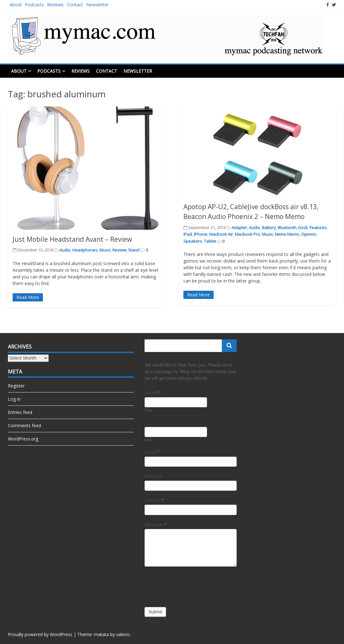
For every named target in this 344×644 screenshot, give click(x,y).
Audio (65, 250)
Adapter (239, 228)
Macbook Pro (247, 234)
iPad (188, 234)
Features (318, 228)
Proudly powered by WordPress (40, 634)
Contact (75, 5)
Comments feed (24, 425)
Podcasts (34, 5)
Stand (134, 250)
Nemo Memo (287, 234)
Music (105, 250)
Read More (28, 297)
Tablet (210, 241)
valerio (123, 634)
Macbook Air (221, 234)
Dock (303, 228)
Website (153, 476)
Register (16, 386)
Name (152, 393)
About (16, 5)
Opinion (309, 234)
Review (119, 250)
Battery (269, 228)
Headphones (85, 250)
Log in (14, 399)
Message (155, 525)
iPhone (201, 234)
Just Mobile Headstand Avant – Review (72, 239)
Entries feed (20, 412)
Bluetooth (287, 228)
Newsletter (97, 5)
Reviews (55, 5)
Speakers (193, 241)
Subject (154, 500)
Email (152, 452)
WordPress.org (23, 439)
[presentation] (193, 585)
